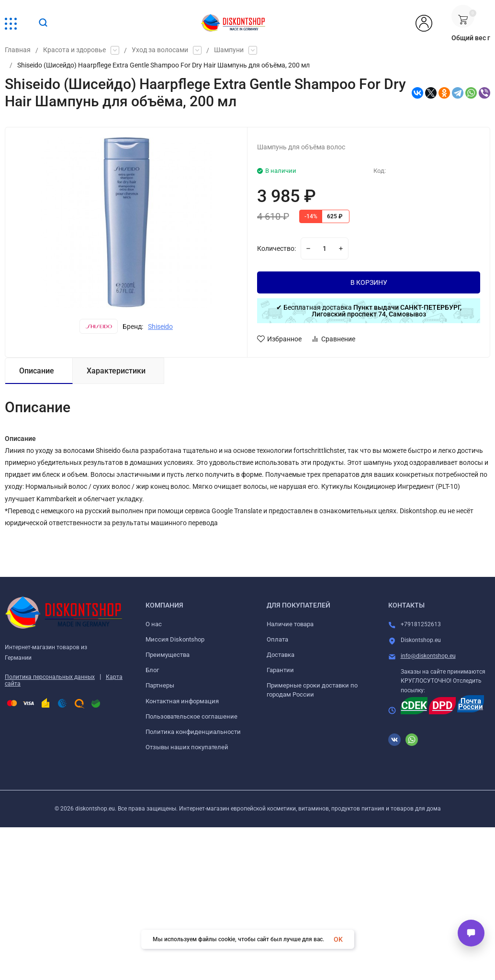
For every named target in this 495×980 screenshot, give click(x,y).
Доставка (281, 655)
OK (338, 939)
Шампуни (229, 50)
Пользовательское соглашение (191, 716)
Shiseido (160, 327)
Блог (152, 670)
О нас (154, 624)
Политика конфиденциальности (193, 732)
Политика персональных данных (50, 677)
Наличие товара (290, 624)
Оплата (277, 639)
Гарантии (280, 670)
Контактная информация (182, 701)
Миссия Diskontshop (175, 639)
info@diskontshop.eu (428, 656)
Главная (18, 50)
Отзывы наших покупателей (187, 747)
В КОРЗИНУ (369, 282)
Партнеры (160, 685)
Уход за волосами (160, 50)
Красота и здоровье (74, 50)
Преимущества (168, 655)
